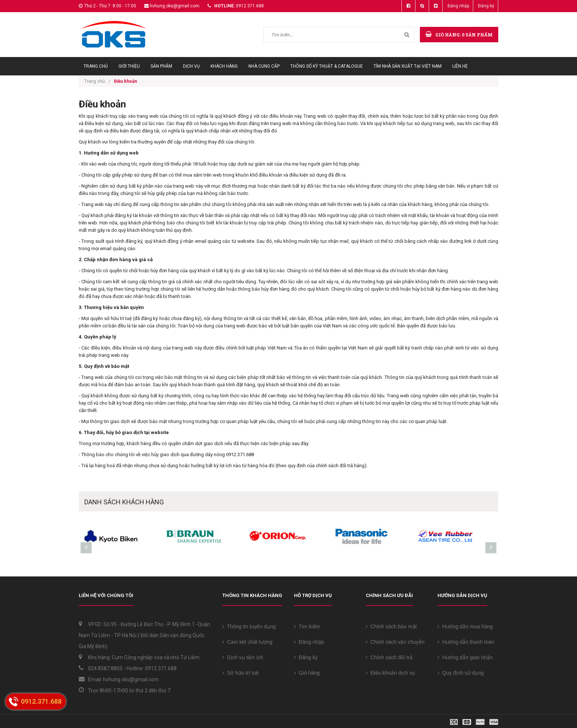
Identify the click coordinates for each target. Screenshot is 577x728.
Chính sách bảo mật (391, 626)
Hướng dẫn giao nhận (465, 657)
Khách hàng (224, 66)
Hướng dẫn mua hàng (465, 626)
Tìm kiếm (307, 626)
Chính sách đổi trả (389, 657)
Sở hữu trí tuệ (240, 673)
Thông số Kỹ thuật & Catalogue (327, 66)
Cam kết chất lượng (247, 642)
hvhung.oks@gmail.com (175, 6)
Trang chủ (96, 66)
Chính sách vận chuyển (395, 642)
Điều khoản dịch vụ (390, 673)
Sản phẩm (161, 66)
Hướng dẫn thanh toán (466, 642)
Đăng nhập (458, 6)
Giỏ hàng (307, 673)
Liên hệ (460, 66)
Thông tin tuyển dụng (249, 626)
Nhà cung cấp (264, 66)
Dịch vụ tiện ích (243, 657)
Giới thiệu (129, 66)
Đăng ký (486, 6)
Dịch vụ (191, 66)
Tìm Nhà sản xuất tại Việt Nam (408, 66)
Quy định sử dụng (461, 673)
